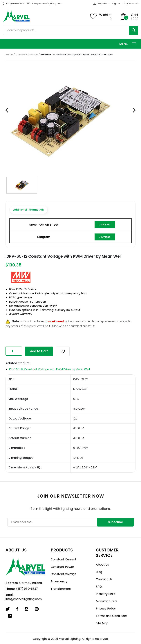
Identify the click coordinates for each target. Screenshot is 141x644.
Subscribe (115, 522)
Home (9, 55)
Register (103, 4)
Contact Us (104, 579)
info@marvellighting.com (47, 4)
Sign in (116, 4)
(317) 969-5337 (15, 4)
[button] (63, 351)
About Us (102, 565)
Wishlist (105, 15)
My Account (131, 4)
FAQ (99, 587)
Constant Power (62, 567)
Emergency (59, 581)
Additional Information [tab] (28, 210)
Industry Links (105, 594)
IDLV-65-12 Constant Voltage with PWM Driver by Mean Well (49, 369)
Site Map (102, 623)
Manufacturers (107, 601)
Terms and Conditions (112, 616)
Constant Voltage (27, 55)
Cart (135, 15)
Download (105, 225)
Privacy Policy (106, 609)
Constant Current (64, 559)
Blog (99, 572)
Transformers (61, 589)
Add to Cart (39, 351)
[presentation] (7, 111)
